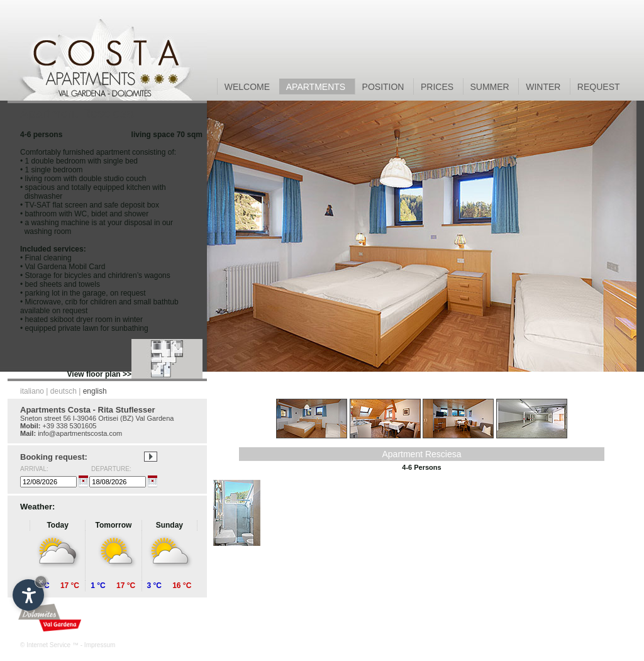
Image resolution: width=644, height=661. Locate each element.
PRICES (438, 87)
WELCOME (248, 87)
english (95, 391)
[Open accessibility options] (28, 595)
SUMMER (491, 87)
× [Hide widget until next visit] (41, 581)
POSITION (384, 87)
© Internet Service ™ (49, 645)
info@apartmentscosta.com (80, 433)
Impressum (100, 645)
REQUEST (598, 87)
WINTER (544, 87)
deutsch (64, 391)
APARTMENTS (317, 87)
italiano (32, 391)
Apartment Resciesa (421, 454)
